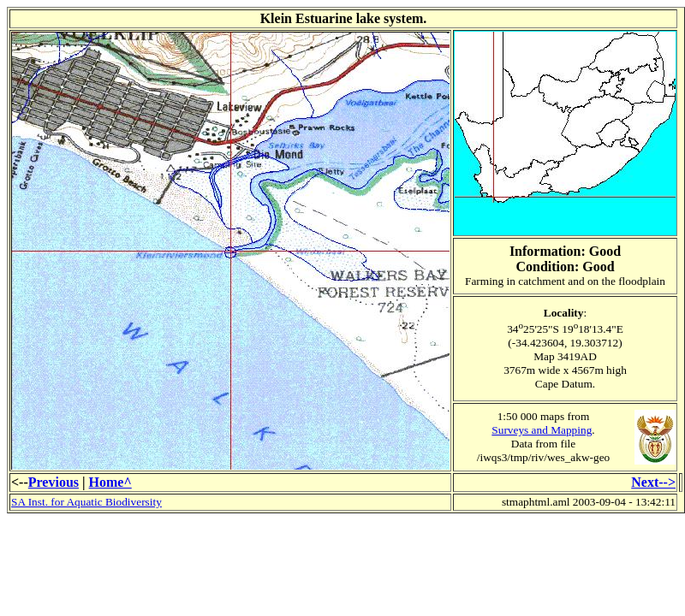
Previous (54, 482)
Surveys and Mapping (542, 430)
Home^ (110, 482)
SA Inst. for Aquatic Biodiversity (86, 502)
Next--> (653, 482)
